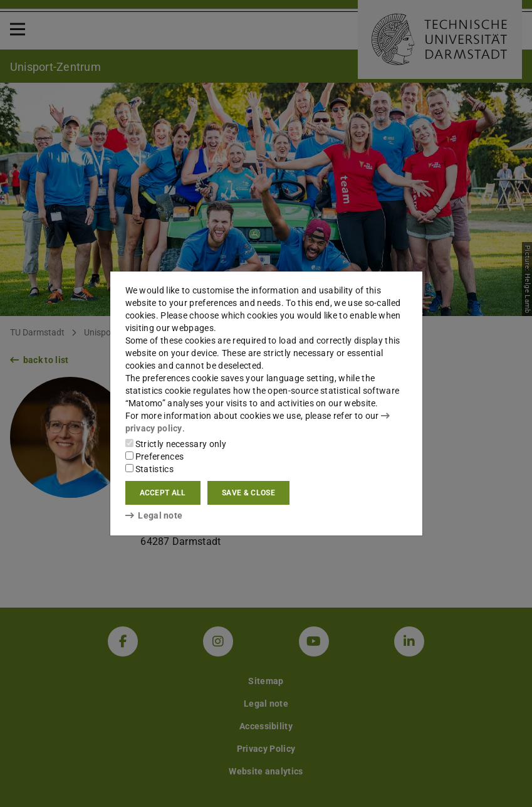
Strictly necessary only (176, 444)
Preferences (155, 456)
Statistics (149, 469)
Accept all (163, 493)
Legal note (154, 515)
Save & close (248, 493)
